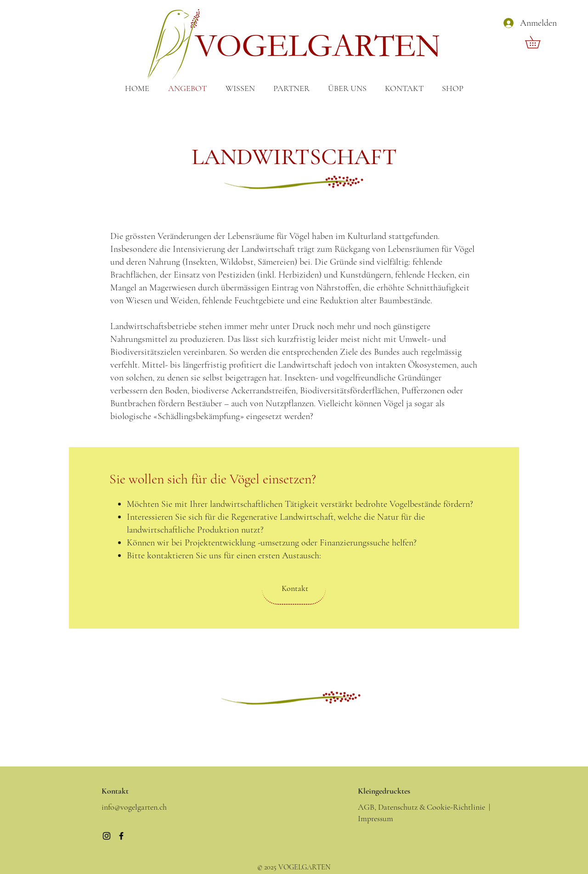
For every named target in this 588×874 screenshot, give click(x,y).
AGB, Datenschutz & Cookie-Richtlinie (421, 807)
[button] (539, 42)
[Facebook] (121, 836)
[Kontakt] (294, 589)
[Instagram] (107, 836)
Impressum (376, 818)
